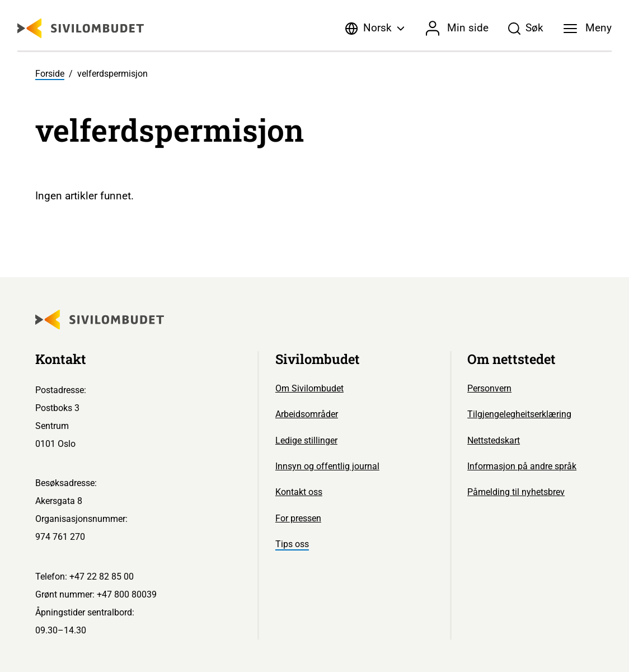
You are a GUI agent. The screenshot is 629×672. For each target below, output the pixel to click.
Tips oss (292, 544)
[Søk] (525, 29)
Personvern (489, 388)
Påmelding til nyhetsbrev (516, 492)
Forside (50, 74)
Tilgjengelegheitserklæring (519, 414)
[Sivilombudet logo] (81, 28)
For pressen (298, 518)
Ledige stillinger (306, 440)
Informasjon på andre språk (522, 466)
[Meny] (588, 29)
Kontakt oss (299, 492)
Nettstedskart (494, 440)
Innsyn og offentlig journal (327, 466)
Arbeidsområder (307, 414)
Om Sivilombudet (309, 388)
